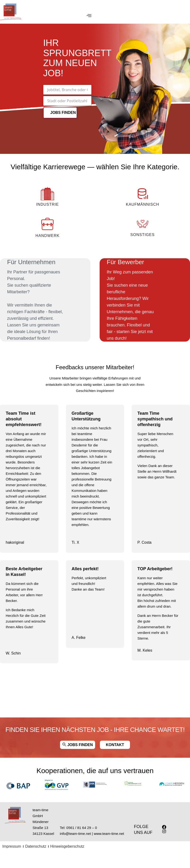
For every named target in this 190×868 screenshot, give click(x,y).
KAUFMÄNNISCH (143, 204)
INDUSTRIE (48, 204)
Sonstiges (143, 235)
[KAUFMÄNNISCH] (143, 194)
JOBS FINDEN (63, 113)
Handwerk (48, 236)
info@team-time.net (75, 834)
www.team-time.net (109, 834)
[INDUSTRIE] (47, 194)
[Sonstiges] (143, 224)
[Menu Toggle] (89, 16)
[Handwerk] (47, 224)
